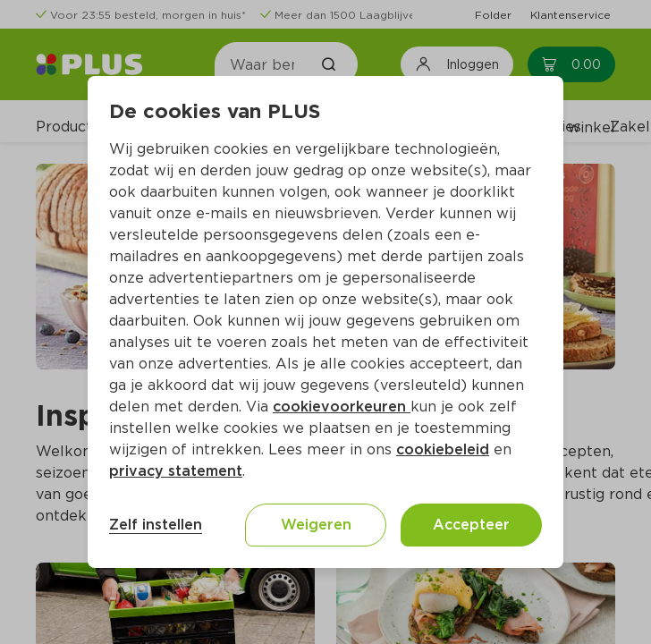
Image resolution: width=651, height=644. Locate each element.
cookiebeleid (443, 449)
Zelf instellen (156, 525)
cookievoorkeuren (342, 407)
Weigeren (316, 525)
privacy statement (176, 471)
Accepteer (471, 525)
